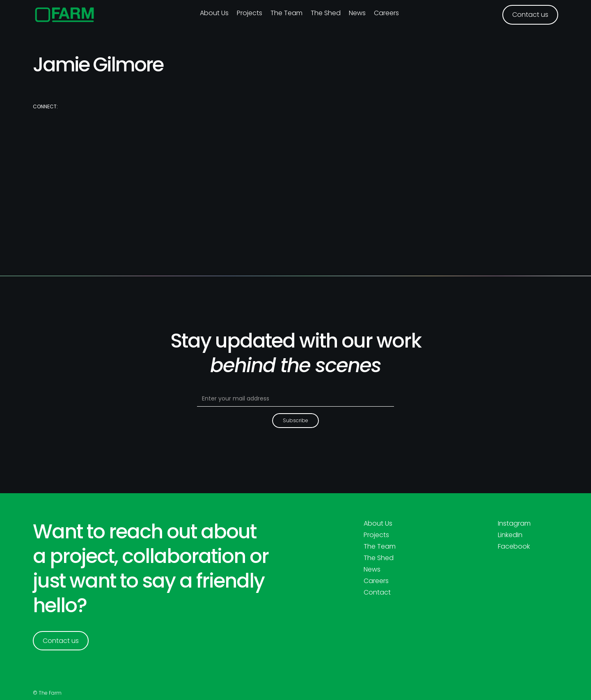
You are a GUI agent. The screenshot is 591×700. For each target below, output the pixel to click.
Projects (250, 13)
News (357, 13)
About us (214, 13)
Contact (377, 592)
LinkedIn (510, 535)
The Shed (326, 13)
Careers (386, 13)
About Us (378, 524)
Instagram (514, 524)
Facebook (514, 547)
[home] (65, 15)
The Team (286, 13)
